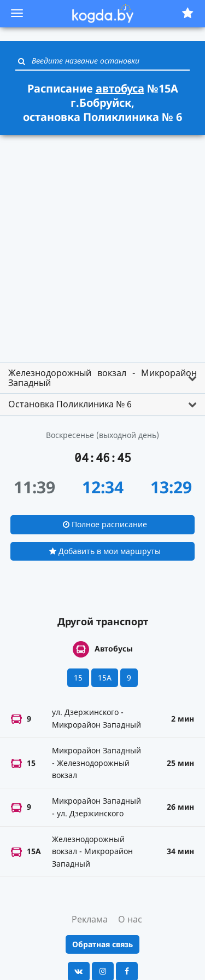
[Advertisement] (102, 244)
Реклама (90, 919)
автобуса (120, 88)
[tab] (102, 378)
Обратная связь (102, 944)
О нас (130, 919)
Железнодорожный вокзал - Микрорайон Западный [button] (102, 378)
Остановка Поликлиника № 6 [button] (70, 404)
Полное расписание (105, 524)
